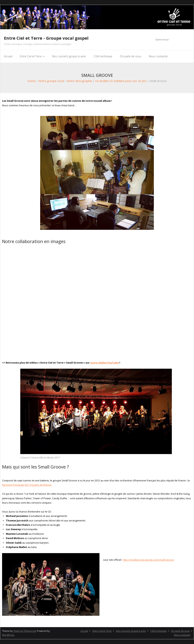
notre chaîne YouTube (104, 363)
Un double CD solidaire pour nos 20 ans (121, 81)
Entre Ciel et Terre (102, 631)
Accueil (84, 631)
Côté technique (158, 631)
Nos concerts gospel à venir (131, 631)
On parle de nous (180, 631)
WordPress (8, 635)
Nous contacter (182, 635)
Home (31, 81)
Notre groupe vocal (51, 81)
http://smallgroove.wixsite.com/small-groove (148, 560)
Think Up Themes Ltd (25, 631)
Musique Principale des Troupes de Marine (27, 485)
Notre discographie (79, 81)
